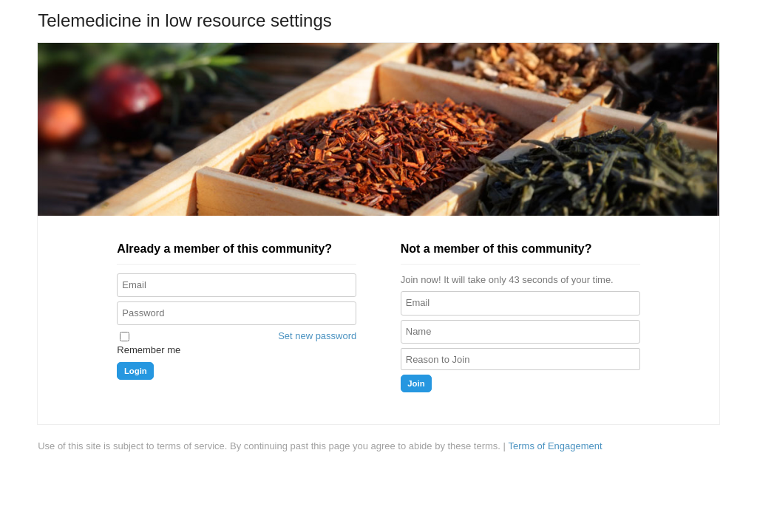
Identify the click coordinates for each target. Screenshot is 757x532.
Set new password (317, 336)
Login (136, 371)
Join (416, 383)
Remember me (149, 350)
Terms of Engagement (556, 446)
